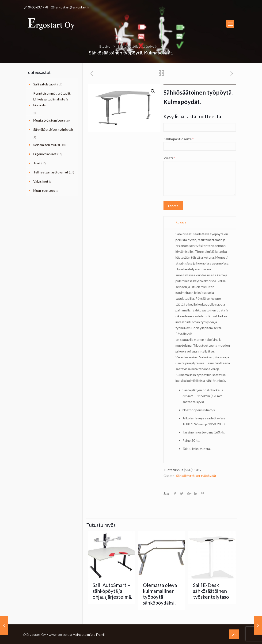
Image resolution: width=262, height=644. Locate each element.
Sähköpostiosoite (200, 144)
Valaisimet (41, 181)
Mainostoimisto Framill (89, 634)
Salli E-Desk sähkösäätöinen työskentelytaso (211, 591)
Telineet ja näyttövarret (51, 172)
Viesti (200, 176)
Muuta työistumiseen (49, 120)
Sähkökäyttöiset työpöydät (138, 46)
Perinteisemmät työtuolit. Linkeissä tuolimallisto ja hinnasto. (52, 99)
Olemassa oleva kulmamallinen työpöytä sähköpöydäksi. (160, 594)
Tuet (37, 163)
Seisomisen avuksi (47, 145)
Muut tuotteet (44, 190)
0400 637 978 (38, 7)
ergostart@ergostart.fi (72, 7)
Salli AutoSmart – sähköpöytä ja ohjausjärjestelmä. (112, 591)
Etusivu (105, 46)
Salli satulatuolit (45, 84)
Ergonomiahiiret (45, 154)
